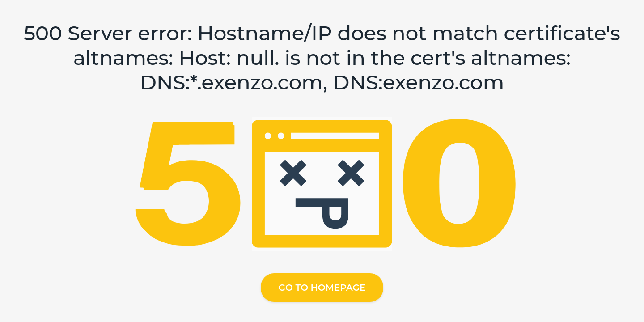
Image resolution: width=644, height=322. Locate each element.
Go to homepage (322, 288)
